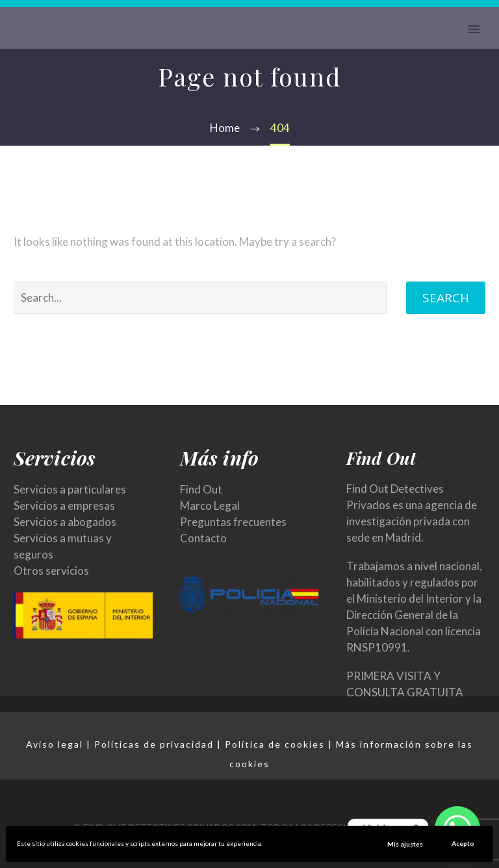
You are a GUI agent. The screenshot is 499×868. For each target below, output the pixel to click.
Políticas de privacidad (154, 744)
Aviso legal (55, 744)
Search (446, 298)
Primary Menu (474, 29)
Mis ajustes (405, 844)
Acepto (463, 843)
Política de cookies (275, 744)
